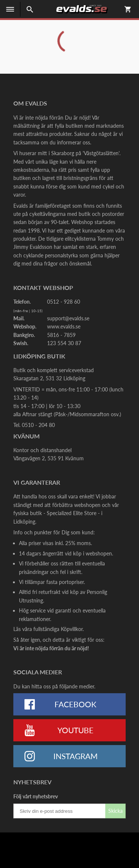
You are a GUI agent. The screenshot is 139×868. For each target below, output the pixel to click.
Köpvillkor (72, 629)
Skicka (115, 811)
